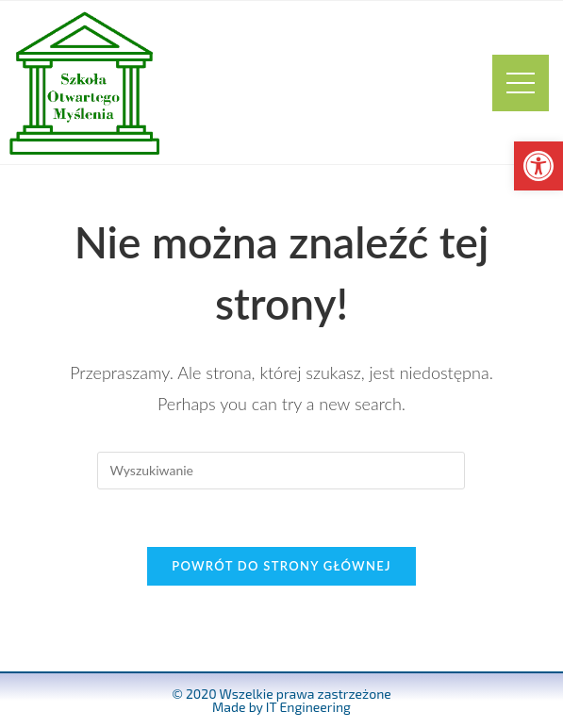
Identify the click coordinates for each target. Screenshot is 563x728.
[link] (538, 166)
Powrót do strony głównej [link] (281, 566)
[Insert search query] (281, 471)
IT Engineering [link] (308, 707)
